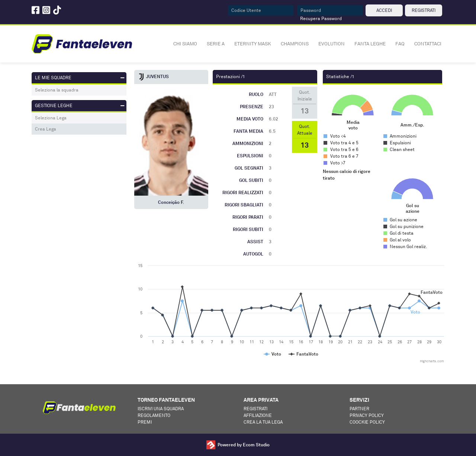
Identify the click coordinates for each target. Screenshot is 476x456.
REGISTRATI (424, 10)
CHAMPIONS (295, 44)
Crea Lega (46, 129)
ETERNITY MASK (253, 44)
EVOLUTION (332, 44)
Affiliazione (258, 415)
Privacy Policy (367, 415)
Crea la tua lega (263, 422)
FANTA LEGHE (370, 44)
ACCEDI (384, 10)
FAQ (400, 44)
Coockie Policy (367, 422)
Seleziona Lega (51, 118)
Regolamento (154, 415)
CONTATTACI (428, 44)
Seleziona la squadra (57, 90)
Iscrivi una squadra (161, 409)
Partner (359, 409)
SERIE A (216, 44)
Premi (145, 422)
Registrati (255, 409)
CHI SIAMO (185, 44)
